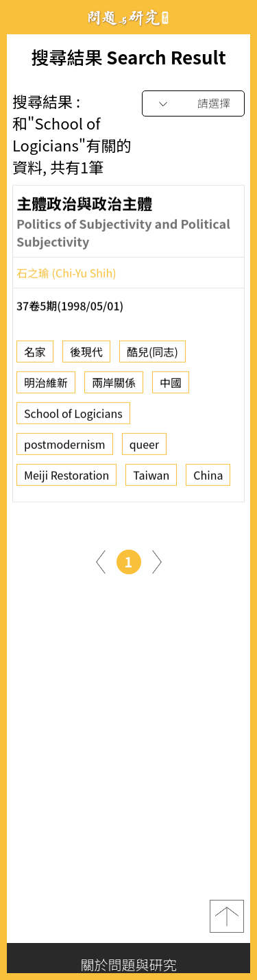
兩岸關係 (114, 387)
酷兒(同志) (152, 356)
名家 (35, 356)
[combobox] (193, 104)
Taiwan (151, 480)
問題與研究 (129, 17)
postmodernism (65, 449)
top (227, 916)
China (208, 480)
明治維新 (46, 387)
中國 (171, 387)
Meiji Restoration (66, 480)
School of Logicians (73, 418)
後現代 (86, 356)
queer (145, 449)
